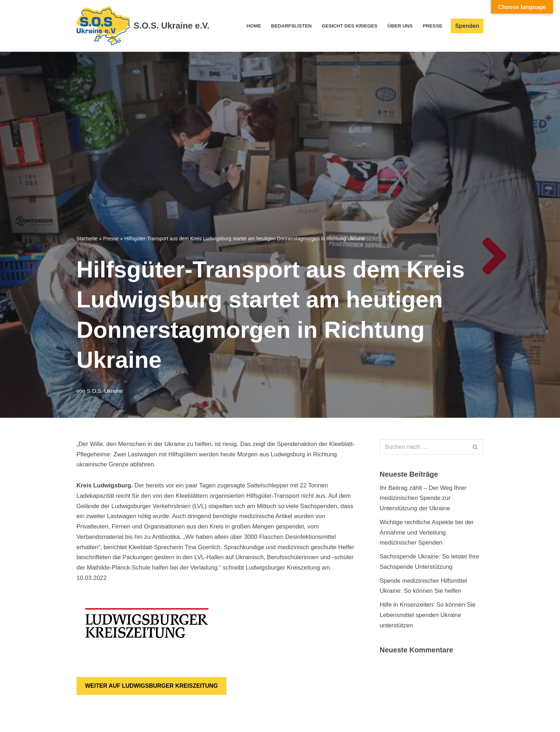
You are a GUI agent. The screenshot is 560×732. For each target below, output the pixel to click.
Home (253, 26)
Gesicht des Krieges (349, 26)
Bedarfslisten (291, 26)
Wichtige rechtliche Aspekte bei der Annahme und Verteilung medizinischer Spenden (427, 533)
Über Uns (400, 26)
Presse (432, 26)
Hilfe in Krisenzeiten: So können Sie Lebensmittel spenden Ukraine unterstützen (428, 616)
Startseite (87, 239)
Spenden (467, 26)
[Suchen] (424, 447)
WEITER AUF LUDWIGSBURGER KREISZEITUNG (151, 686)
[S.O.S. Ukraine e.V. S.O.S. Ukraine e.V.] (143, 26)
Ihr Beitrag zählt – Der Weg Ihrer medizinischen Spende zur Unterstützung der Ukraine (423, 498)
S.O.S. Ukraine (105, 391)
